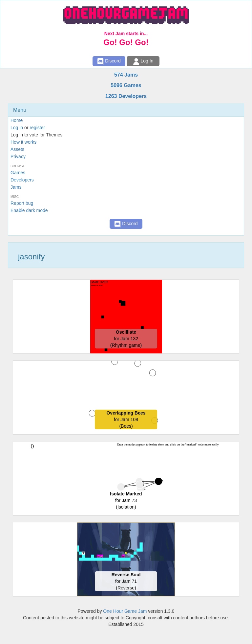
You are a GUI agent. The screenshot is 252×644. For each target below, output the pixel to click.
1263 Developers (126, 96)
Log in (17, 128)
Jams (16, 187)
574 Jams (126, 75)
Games (18, 173)
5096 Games (126, 85)
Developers (22, 180)
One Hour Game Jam (125, 611)
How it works (23, 142)
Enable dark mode (29, 210)
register (37, 128)
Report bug (22, 203)
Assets (17, 149)
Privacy (18, 156)
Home (17, 120)
